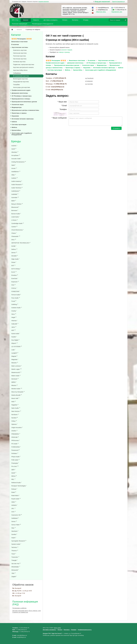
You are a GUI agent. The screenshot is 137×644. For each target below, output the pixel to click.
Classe (14, 233)
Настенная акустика (20, 59)
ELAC (14, 272)
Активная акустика (19, 62)
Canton (14, 227)
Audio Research (17, 185)
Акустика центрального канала (23, 67)
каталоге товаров (67, 50)
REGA (14, 476)
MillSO (14, 382)
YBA (13, 573)
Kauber (14, 337)
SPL (13, 508)
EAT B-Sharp (16, 269)
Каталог (26, 20)
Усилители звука (18, 104)
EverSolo (15, 278)
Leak (13, 350)
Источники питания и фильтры (23, 119)
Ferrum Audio (16, 295)
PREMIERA (16, 434)
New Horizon (16, 411)
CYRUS (15, 220)
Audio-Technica (17, 188)
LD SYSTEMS (17, 346)
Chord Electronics (18, 230)
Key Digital (16, 340)
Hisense (14, 321)
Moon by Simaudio (18, 392)
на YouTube (89, 84)
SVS (14, 512)
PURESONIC (16, 447)
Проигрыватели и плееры (21, 99)
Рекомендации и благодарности (43, 24)
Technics (15, 547)
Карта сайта (57, 628)
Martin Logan (17, 369)
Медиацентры (17, 107)
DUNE (14, 246)
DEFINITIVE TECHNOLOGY (21, 243)
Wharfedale (16, 567)
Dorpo (14, 262)
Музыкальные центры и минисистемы (25, 110)
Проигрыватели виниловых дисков (24, 102)
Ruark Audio (16, 499)
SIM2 (14, 502)
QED (13, 470)
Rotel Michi (15, 496)
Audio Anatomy (17, 181)
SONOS (14, 505)
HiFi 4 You (15, 20)
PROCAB (15, 437)
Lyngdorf (15, 353)
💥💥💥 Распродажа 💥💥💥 (22, 39)
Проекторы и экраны (19, 113)
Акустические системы (20, 47)
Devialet (15, 256)
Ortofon (14, 431)
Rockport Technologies (19, 486)
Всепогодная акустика (20, 79)
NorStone (15, 415)
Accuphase (16, 155)
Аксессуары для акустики (22, 87)
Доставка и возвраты (51, 20)
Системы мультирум (19, 124)
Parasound (16, 450)
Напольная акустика (20, 53)
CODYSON (15, 217)
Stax (14, 528)
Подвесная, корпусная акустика (24, 64)
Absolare (15, 152)
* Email (64, 106)
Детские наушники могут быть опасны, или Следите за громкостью (27, 611)
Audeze (15, 178)
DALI (14, 240)
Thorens (15, 551)
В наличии (15, 44)
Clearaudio (16, 236)
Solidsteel (15, 518)
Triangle (14, 560)
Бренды (16, 141)
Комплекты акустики (20, 50)
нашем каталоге (44, 2)
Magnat (14, 356)
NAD (14, 402)
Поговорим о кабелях (19, 608)
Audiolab (15, 194)
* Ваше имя (62, 102)
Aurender (15, 197)
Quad (14, 473)
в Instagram (89, 81)
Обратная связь (101, 12)
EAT (13, 265)
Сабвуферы (17, 73)
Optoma (14, 424)
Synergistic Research (19, 541)
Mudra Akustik (17, 395)
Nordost (15, 418)
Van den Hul (16, 564)
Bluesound (15, 207)
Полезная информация (20, 24)
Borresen (15, 210)
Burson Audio (16, 214)
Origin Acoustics (17, 427)
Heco (14, 314)
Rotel (14, 492)
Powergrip (15, 463)
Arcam (14, 168)
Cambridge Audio (18, 223)
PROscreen (16, 440)
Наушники (15, 116)
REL (13, 479)
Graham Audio (17, 308)
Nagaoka (15, 405)
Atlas (14, 175)
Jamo (14, 327)
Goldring (15, 304)
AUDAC (14, 146)
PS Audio (15, 444)
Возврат (74, 630)
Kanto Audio (16, 334)
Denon (14, 253)
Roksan (14, 489)
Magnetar (15, 359)
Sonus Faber (16, 525)
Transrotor (15, 557)
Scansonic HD (17, 515)
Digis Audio (15, 259)
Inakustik (15, 324)
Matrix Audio (16, 376)
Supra (14, 538)
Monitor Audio (17, 389)
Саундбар (16, 84)
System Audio (16, 544)
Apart (14, 165)
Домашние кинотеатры (20, 93)
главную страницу (64, 52)
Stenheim (15, 531)
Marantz (15, 363)
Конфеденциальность (85, 630)
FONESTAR (16, 291)
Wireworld (15, 570)
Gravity (14, 311)
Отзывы (86, 20)
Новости (36, 20)
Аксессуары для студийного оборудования (22, 134)
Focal (14, 301)
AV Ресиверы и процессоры (22, 96)
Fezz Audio (16, 298)
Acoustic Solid (16, 159)
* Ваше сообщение (59, 118)
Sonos (14, 521)
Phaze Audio (16, 457)
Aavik (14, 149)
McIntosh (15, 379)
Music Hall (15, 398)
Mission (15, 385)
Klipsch (15, 343)
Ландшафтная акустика (21, 82)
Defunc (14, 249)
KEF (13, 330)
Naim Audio (16, 408)
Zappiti (14, 576)
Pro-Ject (15, 466)
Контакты (75, 20)
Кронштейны (16, 130)
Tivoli (14, 554)
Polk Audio (15, 460)
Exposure (15, 282)
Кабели (14, 122)
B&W (14, 201)
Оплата (65, 20)
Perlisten (15, 453)
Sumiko (14, 534)
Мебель (14, 127)
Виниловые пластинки (19, 42)
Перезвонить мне (117, 12)
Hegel (14, 317)
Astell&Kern (16, 172)
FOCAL (14, 288)
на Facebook (89, 78)
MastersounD (16, 372)
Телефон (63, 109)
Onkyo (14, 421)
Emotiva (15, 275)
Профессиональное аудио (21, 90)
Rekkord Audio (17, 483)
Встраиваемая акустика (21, 76)
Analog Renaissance (19, 162)
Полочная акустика (19, 56)
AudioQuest (16, 191)
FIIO (13, 285)
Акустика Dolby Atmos (20, 70)
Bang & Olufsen (17, 204)
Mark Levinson (17, 366)
